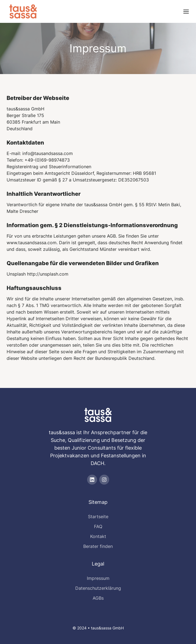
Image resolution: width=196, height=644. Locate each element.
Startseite (98, 517)
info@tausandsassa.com (48, 153)
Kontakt (98, 536)
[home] (22, 11)
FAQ (98, 526)
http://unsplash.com (48, 274)
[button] (186, 11)
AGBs (98, 598)
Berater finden (98, 546)
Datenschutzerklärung (98, 588)
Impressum (98, 578)
